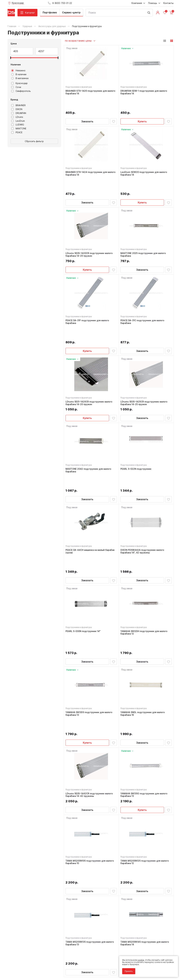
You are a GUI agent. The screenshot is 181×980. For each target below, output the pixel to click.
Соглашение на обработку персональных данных (31, 966)
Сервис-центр (71, 12)
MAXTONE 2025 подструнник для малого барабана (144, 231)
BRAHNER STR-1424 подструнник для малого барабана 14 (87, 162)
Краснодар (19, 83)
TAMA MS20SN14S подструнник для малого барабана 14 (146, 851)
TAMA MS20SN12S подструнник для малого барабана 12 (145, 782)
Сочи (16, 87)
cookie (139, 958)
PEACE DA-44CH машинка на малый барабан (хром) (91, 506)
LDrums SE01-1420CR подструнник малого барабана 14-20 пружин (90, 369)
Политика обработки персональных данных (28, 964)
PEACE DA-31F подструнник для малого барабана (88, 300)
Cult (46, 973)
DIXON (17, 109)
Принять (127, 969)
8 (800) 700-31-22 (105, 909)
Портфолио (50, 12)
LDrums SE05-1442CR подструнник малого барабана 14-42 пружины (90, 713)
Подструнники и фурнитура (79, 88)
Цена (14, 43)
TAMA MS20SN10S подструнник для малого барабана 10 (90, 782)
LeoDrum (18, 121)
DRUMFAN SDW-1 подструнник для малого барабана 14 (145, 93)
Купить (142, 108)
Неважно (18, 71)
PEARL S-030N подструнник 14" (84, 574)
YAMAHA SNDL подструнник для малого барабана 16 (143, 644)
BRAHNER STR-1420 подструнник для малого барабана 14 (91, 93)
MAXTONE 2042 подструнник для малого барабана (89, 438)
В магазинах (20, 78)
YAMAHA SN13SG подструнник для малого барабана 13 (145, 713)
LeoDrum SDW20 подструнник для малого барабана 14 (145, 162)
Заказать (87, 108)
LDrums (17, 117)
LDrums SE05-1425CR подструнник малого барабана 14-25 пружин (145, 369)
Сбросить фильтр (34, 141)
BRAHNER (18, 105)
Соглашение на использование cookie (26, 968)
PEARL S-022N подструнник (137, 436)
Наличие (16, 65)
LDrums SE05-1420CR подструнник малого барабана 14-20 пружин (90, 231)
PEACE (17, 132)
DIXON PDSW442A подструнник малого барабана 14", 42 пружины (143, 506)
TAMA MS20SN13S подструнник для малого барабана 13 (90, 851)
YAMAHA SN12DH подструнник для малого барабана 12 (145, 575)
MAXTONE (19, 129)
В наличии (19, 74)
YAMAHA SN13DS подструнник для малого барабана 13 (90, 644)
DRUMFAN (19, 113)
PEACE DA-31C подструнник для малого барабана (143, 300)
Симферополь (21, 91)
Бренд (14, 100)
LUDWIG (18, 125)
